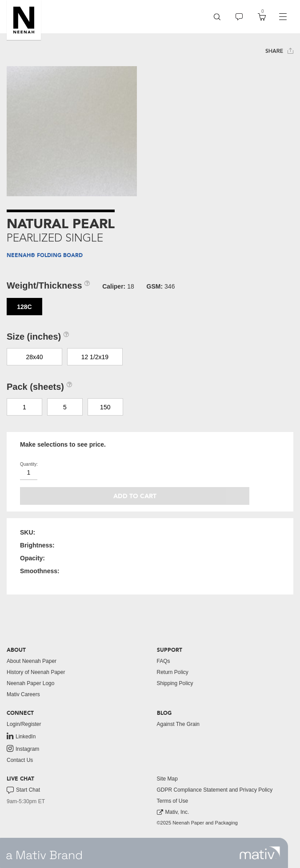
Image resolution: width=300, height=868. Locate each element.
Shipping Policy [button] (175, 683)
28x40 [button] (34, 357)
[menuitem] (217, 17)
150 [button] (105, 407)
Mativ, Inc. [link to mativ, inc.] (173, 812)
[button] (24, 20)
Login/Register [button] (24, 724)
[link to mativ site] (260, 853)
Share (279, 51)
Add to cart (135, 496)
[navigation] (283, 17)
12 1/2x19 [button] (95, 357)
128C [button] (24, 307)
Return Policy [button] (173, 672)
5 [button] (65, 407)
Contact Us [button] (20, 760)
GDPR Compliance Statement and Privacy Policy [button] (215, 790)
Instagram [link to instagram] (23, 749)
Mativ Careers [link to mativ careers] (23, 694)
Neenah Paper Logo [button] (30, 683)
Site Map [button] (167, 779)
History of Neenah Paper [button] (36, 672)
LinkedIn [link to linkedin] (21, 736)
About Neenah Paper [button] (32, 661)
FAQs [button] (164, 661)
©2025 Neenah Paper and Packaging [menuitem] (197, 823)
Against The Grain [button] (178, 724)
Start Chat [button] (23, 790)
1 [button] (24, 407)
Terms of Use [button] (173, 801)
